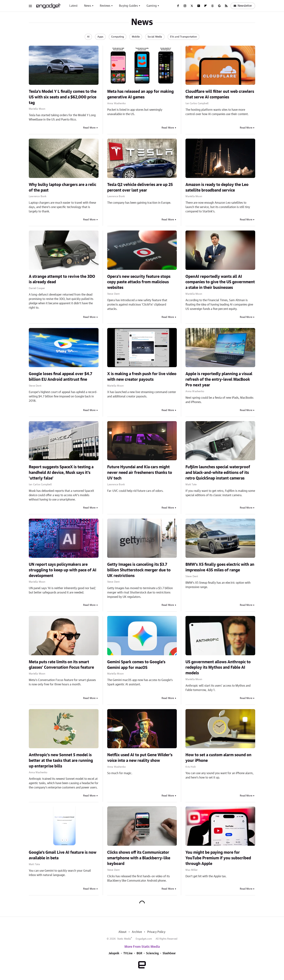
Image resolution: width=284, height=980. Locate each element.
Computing (118, 37)
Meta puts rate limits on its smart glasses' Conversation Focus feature (61, 665)
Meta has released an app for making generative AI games (140, 94)
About (122, 932)
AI (88, 37)
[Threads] (212, 6)
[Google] (219, 6)
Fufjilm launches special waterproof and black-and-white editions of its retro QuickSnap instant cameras (218, 473)
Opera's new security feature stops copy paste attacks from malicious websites (139, 282)
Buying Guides (128, 6)
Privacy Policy (156, 932)
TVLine (128, 953)
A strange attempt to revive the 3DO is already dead (62, 279)
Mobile (136, 37)
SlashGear (169, 953)
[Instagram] (185, 6)
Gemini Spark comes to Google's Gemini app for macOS (136, 665)
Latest (73, 6)
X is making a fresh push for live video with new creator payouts (142, 377)
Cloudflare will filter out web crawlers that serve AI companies (220, 94)
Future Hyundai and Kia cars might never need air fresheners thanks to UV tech (140, 473)
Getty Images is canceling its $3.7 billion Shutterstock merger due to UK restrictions (139, 570)
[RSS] (226, 6)
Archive (137, 932)
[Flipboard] (206, 6)
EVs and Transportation (183, 37)
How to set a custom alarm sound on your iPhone (218, 758)
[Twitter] (192, 6)
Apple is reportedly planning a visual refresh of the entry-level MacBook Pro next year (219, 379)
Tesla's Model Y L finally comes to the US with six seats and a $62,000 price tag (63, 97)
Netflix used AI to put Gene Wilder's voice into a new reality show (140, 758)
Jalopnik (114, 953)
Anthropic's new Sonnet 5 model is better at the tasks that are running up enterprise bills (61, 761)
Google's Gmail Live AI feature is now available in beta (63, 855)
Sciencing (152, 953)
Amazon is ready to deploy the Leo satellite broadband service (217, 187)
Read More (89, 128)
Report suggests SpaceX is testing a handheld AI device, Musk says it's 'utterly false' (61, 473)
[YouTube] (199, 6)
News (88, 6)
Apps (100, 37)
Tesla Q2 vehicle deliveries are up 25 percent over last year (140, 187)
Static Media (124, 939)
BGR (139, 953)
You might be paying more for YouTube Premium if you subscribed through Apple (218, 858)
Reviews (105, 6)
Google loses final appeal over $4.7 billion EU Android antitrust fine (60, 377)
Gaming (152, 6)
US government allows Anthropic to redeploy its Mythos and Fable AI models (218, 668)
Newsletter (243, 6)
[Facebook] (178, 6)
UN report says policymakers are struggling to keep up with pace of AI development (63, 570)
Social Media (155, 37)
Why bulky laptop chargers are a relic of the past (62, 187)
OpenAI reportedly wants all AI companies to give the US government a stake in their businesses (220, 282)
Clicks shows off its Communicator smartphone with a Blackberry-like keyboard (139, 858)
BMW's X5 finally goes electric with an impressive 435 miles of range (220, 567)
